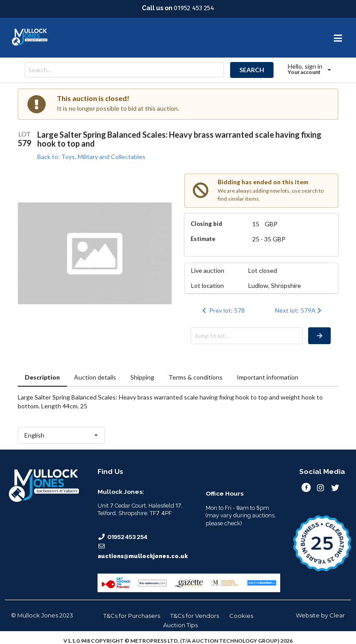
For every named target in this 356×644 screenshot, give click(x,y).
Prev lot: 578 (223, 310)
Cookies (241, 616)
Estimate (203, 239)
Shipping (142, 377)
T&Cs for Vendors (195, 616)
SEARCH (252, 70)
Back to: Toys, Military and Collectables (91, 157)
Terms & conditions (196, 377)
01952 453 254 (194, 8)
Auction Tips (180, 625)
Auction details (95, 377)
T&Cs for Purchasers (132, 616)
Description (42, 377)
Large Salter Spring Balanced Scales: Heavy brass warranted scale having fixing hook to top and (179, 139)
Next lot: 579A (299, 310)
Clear (337, 615)
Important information (268, 377)
